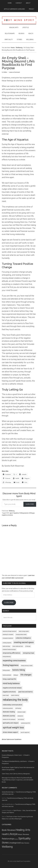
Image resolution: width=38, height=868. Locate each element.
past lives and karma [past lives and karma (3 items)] (25, 692)
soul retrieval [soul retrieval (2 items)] (21, 719)
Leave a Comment (14, 72)
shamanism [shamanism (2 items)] (20, 716)
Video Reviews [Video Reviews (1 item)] (25, 843)
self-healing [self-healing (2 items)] (18, 708)
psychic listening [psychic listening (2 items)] (15, 695)
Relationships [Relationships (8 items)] (8, 839)
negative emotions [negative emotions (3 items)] (9, 692)
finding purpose (24, 513)
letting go (32, 513)
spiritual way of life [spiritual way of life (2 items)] (26, 723)
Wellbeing (12, 511)
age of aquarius (14, 513)
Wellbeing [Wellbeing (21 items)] (7, 847)
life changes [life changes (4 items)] (26, 675)
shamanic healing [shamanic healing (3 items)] (9, 712)
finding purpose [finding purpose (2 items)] (6, 670)
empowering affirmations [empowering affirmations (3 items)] (12, 653)
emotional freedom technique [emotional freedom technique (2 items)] (9, 649)
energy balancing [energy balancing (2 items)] (7, 657)
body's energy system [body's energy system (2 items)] (24, 631)
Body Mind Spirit (19, 20)
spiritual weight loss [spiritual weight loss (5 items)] (13, 727)
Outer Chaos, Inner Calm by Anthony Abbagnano (16, 774)
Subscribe (30, 504)
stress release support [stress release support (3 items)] (10, 732)
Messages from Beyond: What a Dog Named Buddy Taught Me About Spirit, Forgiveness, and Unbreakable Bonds (18, 780)
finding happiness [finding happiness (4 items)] (11, 665)
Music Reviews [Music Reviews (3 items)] (23, 834)
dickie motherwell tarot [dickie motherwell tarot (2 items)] (18, 646)
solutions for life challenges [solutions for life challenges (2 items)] (9, 719)
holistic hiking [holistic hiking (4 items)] (19, 670)
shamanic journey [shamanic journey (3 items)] (9, 716)
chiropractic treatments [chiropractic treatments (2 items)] (8, 638)
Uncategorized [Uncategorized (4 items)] (15, 843)
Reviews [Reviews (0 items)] (16, 839)
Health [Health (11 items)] (5, 834)
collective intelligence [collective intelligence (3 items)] (23, 638)
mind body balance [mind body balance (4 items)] (11, 683)
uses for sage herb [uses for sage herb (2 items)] (25, 732)
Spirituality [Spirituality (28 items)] (24, 838)
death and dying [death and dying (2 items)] (6, 646)
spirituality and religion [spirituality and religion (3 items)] (11, 723)
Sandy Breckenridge (8, 792)
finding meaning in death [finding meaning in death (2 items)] (27, 666)
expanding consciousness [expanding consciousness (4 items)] (14, 661)
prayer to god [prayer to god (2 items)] (6, 695)
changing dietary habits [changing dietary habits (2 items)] (21, 635)
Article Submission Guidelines (12, 739)
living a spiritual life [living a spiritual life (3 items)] (9, 679)
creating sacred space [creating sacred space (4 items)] (24, 642)
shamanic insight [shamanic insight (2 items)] (21, 712)
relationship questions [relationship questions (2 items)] (8, 708)
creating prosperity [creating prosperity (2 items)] (7, 643)
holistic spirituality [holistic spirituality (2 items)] (7, 675)
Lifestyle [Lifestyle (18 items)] (13, 834)
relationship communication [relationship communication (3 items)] (12, 705)
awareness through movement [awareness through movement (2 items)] (10, 631)
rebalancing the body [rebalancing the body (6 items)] (15, 700)
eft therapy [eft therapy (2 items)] (28, 646)
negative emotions (7, 515)
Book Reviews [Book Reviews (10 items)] (9, 830)
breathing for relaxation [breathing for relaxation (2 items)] (8, 635)
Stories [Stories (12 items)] (5, 843)
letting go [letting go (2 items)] (16, 675)
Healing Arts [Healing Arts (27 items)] (23, 830)
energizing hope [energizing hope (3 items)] (29, 653)
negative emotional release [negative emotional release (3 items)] (12, 688)
